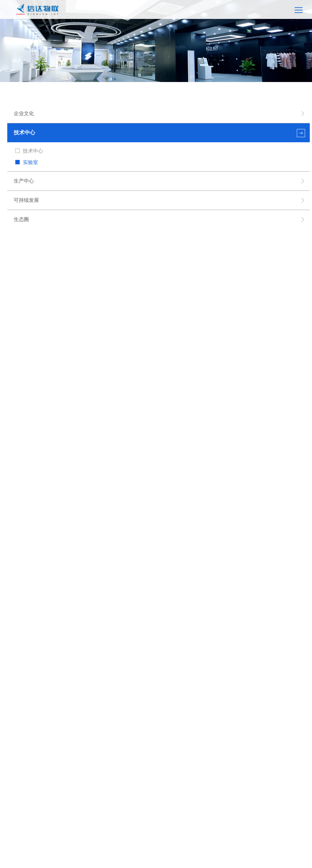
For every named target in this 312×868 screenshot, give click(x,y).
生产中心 (24, 181)
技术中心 (25, 133)
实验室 (31, 162)
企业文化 (24, 113)
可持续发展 (27, 200)
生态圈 (21, 219)
